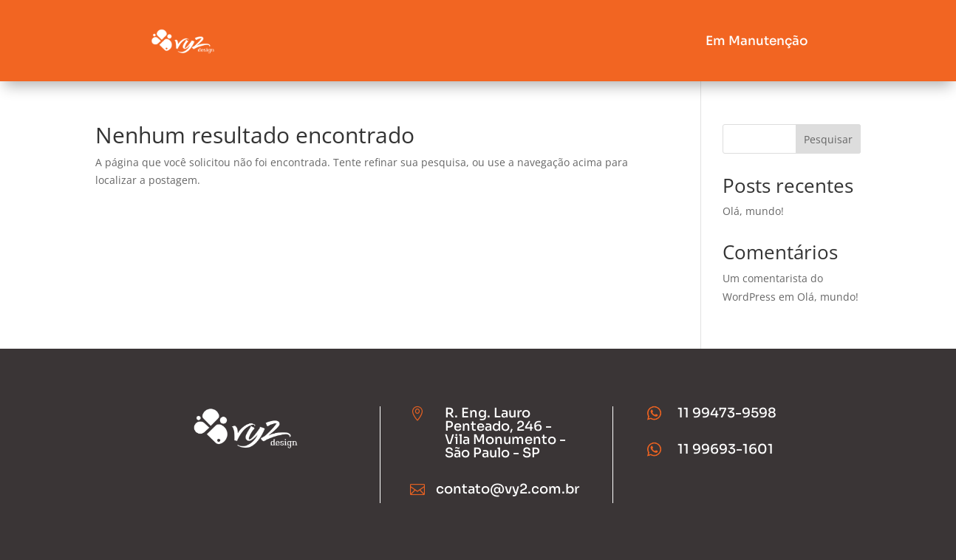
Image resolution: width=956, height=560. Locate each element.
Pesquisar (828, 139)
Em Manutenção (757, 41)
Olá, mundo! (753, 211)
